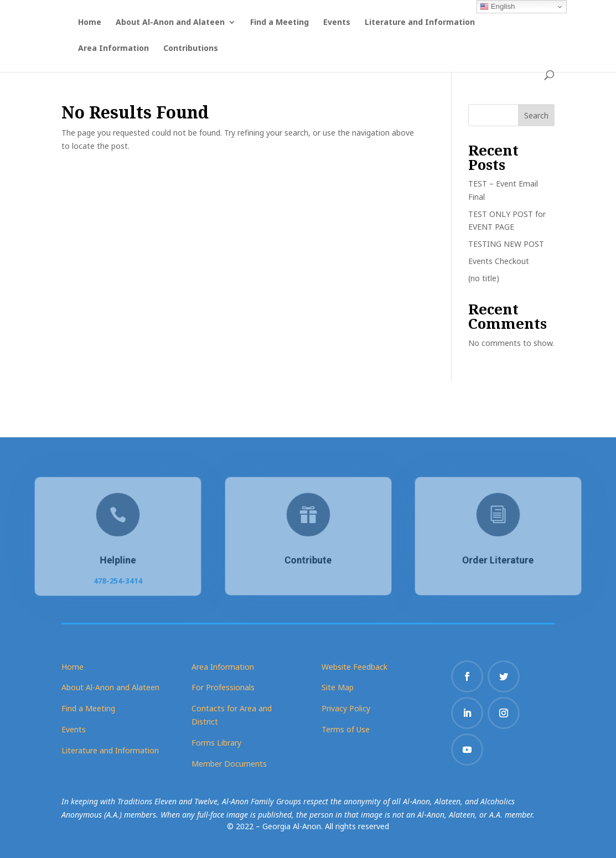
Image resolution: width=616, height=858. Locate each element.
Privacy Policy (346, 708)
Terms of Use (346, 729)
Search (536, 115)
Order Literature (498, 559)
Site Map (338, 687)
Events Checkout (499, 261)
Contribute (308, 559)
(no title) (484, 278)
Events (337, 23)
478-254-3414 (118, 579)
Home (90, 23)
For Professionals (223, 687)
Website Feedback (354, 667)
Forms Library (216, 743)
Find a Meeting (279, 23)
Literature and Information (420, 23)
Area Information (113, 49)
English (497, 7)
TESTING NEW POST (506, 244)
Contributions (191, 49)
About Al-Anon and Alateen (170, 23)
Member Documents (229, 764)
